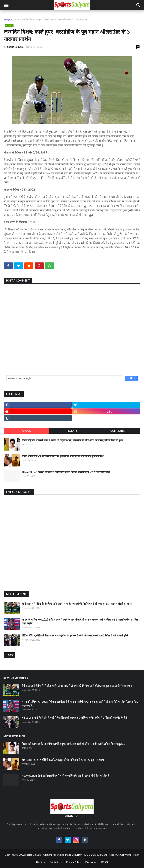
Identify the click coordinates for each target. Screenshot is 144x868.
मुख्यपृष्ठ (7, 19)
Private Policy (73, 862)
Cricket (16, 19)
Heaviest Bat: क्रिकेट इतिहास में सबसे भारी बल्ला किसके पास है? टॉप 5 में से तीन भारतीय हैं (66, 472)
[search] (64, 378)
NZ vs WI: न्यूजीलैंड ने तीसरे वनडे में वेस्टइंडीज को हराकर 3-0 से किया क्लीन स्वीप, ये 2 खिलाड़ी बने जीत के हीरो (75, 635)
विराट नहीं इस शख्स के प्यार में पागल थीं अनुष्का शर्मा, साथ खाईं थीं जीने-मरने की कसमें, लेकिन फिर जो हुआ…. (74, 440)
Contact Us (56, 862)
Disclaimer (91, 862)
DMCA (105, 862)
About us (40, 862)
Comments (118, 431)
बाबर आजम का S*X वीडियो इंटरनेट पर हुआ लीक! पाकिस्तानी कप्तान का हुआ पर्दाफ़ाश (63, 456)
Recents (72, 431)
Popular (27, 431)
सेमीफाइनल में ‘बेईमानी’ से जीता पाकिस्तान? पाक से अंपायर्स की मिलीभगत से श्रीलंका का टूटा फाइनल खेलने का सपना (77, 604)
